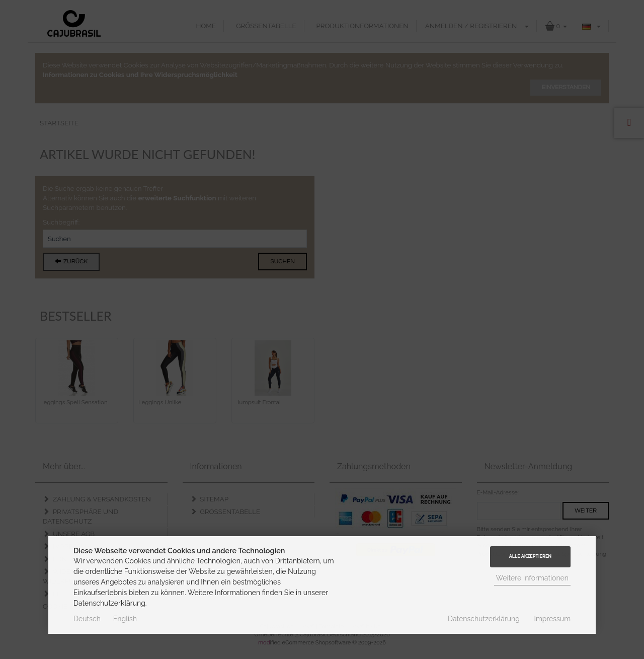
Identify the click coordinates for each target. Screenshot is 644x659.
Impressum (552, 619)
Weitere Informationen (533, 578)
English (125, 619)
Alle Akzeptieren (530, 556)
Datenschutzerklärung (484, 619)
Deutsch (87, 619)
